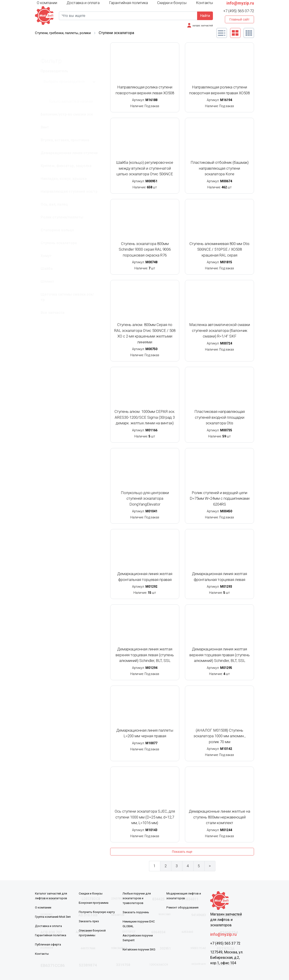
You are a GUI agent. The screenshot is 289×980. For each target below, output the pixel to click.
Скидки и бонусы (172, 3)
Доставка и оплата (83, 3)
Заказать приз (90, 921)
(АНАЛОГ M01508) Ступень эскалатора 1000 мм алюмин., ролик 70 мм (219, 736)
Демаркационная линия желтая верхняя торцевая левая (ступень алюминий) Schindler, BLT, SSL (145, 655)
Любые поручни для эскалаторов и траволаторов (138, 898)
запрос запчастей (202, 25)
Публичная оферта (49, 944)
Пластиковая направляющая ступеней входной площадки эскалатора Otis (220, 417)
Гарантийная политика (128, 3)
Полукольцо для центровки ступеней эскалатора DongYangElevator (145, 498)
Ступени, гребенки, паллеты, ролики (66, 33)
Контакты (204, 3)
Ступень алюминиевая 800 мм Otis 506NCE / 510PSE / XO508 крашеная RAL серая (219, 249)
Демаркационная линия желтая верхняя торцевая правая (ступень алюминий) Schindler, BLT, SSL (220, 655)
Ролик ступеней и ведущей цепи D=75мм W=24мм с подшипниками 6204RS (220, 498)
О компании (47, 2)
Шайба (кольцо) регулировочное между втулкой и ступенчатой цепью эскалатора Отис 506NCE (145, 168)
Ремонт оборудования (183, 907)
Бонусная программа (95, 903)
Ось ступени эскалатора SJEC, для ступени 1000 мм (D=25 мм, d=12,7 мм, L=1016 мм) (145, 817)
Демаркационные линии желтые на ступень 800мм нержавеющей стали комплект (219, 817)
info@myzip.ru (240, 3)
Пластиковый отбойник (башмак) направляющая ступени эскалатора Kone (220, 168)
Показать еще (182, 852)
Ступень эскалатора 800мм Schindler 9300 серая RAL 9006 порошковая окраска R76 (145, 249)
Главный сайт (239, 19)
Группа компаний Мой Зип (54, 917)
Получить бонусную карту (98, 912)
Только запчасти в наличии (67, 91)
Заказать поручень (137, 912)
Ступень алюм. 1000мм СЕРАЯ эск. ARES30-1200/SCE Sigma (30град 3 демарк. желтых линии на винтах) (145, 417)
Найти (205, 16)
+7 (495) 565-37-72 (239, 11)
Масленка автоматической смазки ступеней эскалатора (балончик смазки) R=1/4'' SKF (220, 330)
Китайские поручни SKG (140, 949)
